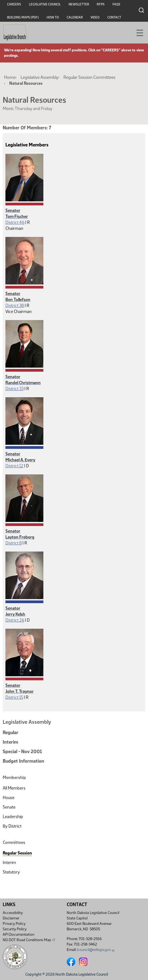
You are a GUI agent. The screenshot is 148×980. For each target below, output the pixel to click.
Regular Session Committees (89, 77)
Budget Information (23, 761)
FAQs (116, 4)
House (9, 798)
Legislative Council (45, 4)
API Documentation (18, 934)
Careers (14, 4)
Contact (114, 17)
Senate (9, 807)
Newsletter (79, 4)
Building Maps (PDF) (23, 17)
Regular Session (17, 853)
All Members (14, 788)
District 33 (15, 389)
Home (10, 77)
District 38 (15, 306)
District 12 (14, 466)
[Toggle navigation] (137, 32)
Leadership (13, 817)
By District (12, 826)
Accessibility (13, 913)
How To (53, 17)
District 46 (15, 222)
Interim (10, 742)
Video (95, 17)
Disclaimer (11, 918)
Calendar (75, 17)
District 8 (14, 543)
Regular (11, 732)
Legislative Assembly (39, 77)
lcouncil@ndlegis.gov (96, 950)
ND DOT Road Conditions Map (29, 940)
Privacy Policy (14, 924)
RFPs (101, 4)
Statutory (11, 872)
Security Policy (15, 929)
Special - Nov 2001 (22, 752)
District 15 (14, 697)
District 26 (15, 620)
